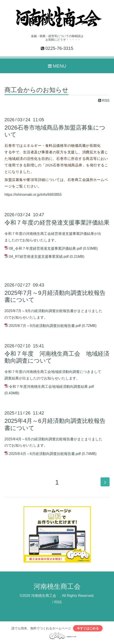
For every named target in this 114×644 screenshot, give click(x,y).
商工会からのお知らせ (37, 90)
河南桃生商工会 (60, 586)
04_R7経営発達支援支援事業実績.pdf (39, 257)
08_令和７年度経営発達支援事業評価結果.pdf (45, 248)
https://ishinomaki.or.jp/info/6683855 (33, 195)
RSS (104, 100)
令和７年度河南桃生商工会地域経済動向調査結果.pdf (51, 387)
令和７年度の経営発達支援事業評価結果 (57, 223)
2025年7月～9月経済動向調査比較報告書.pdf (45, 326)
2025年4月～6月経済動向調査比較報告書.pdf (45, 454)
